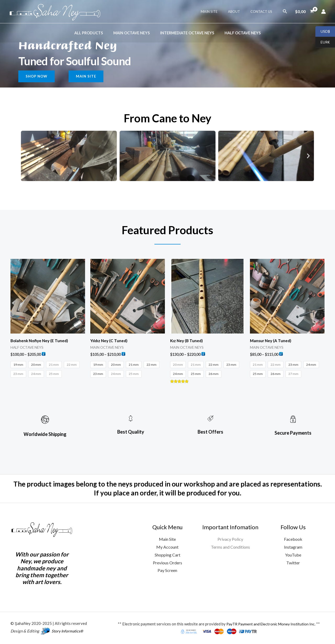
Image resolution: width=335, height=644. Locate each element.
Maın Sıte (218, 12)
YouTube (293, 555)
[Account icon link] (323, 12)
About (239, 12)
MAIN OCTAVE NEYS (133, 33)
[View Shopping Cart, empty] (304, 12)
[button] (285, 11)
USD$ (323, 32)
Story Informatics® (68, 631)
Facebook (293, 540)
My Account (167, 547)
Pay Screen (167, 571)
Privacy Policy (230, 540)
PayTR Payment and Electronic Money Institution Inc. (271, 624)
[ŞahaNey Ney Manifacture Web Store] (55, 11)
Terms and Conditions (230, 547)
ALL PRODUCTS (93, 33)
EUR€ (323, 42)
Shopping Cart (167, 555)
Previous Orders (167, 563)
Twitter (293, 563)
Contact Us (263, 12)
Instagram (293, 547)
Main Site (167, 540)
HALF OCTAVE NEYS (238, 33)
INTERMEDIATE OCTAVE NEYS (186, 33)
